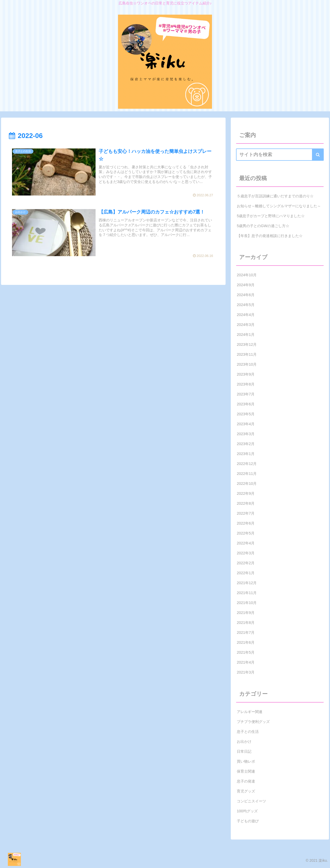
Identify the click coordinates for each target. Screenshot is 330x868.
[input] (280, 155)
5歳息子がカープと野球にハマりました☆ (271, 216)
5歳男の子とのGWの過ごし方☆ (263, 226)
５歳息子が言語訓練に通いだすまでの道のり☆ (275, 196)
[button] (318, 155)
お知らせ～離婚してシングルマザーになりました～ (279, 206)
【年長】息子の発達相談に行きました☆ (270, 236)
